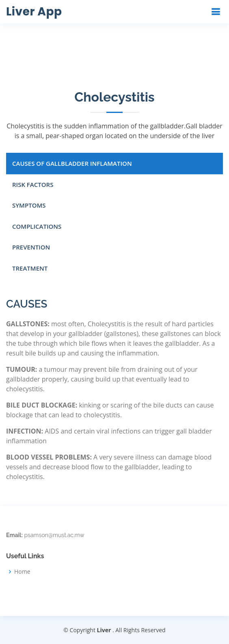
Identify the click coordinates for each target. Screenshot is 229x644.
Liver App (34, 12)
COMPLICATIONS (37, 226)
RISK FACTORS (33, 184)
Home (22, 572)
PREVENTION (31, 247)
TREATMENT (30, 268)
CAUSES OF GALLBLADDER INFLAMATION (72, 163)
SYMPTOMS (29, 205)
